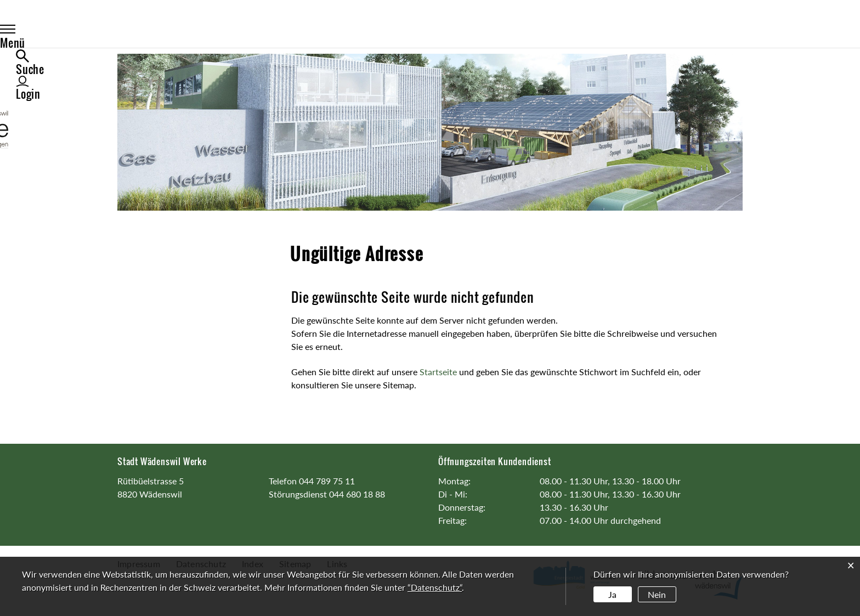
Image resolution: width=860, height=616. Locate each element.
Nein (657, 594)
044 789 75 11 (327, 481)
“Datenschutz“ (435, 587)
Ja (612, 594)
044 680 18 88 (357, 494)
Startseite (438, 372)
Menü (142, 31)
